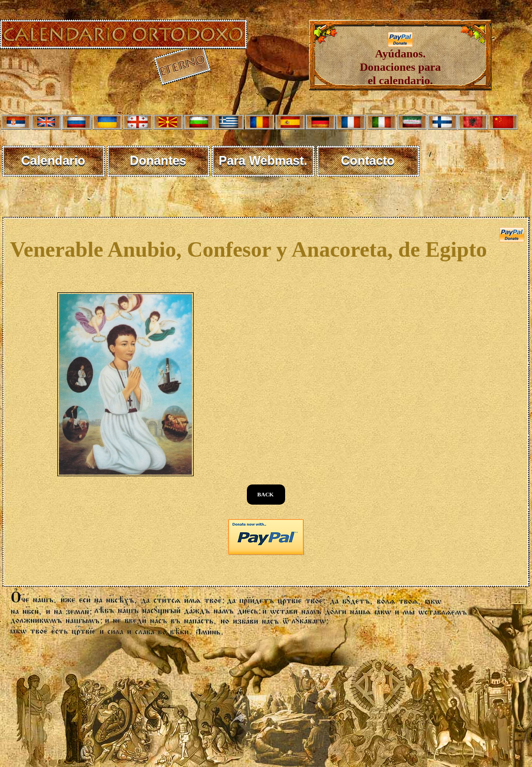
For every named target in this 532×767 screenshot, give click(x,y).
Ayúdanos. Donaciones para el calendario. (400, 62)
